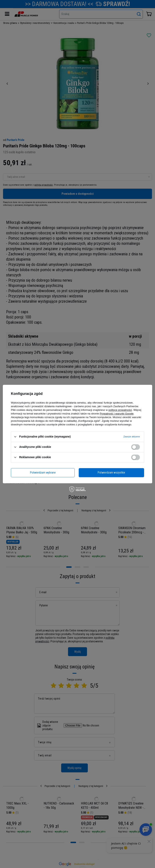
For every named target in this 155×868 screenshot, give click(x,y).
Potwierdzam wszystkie (111, 473)
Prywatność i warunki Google (117, 414)
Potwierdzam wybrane (43, 473)
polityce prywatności (120, 410)
